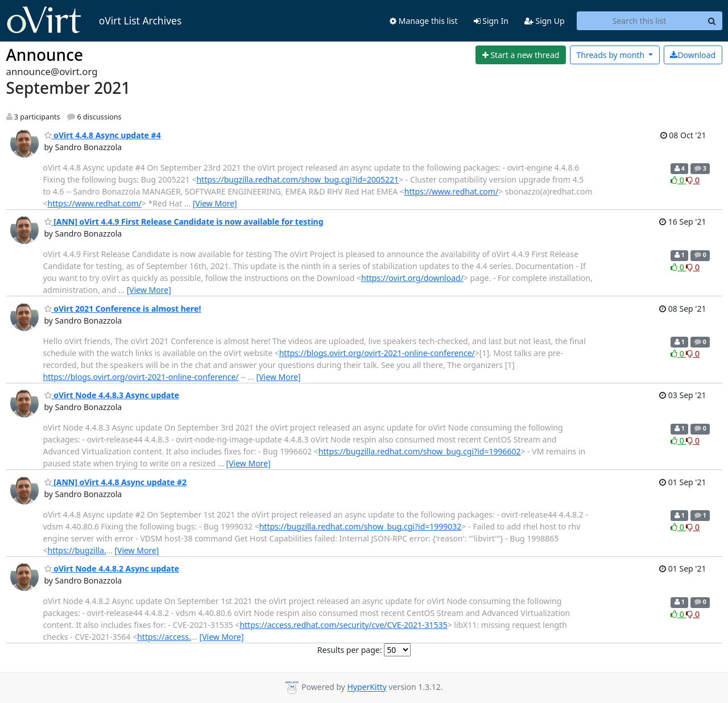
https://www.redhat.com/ (451, 191)
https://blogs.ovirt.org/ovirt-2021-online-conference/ (377, 353)
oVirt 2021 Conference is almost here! (123, 309)
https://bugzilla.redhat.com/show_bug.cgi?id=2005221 (297, 179)
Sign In (491, 21)
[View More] (215, 203)
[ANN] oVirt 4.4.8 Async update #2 (116, 482)
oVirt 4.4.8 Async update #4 (103, 135)
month (611, 55)
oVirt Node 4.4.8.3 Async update (112, 395)
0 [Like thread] (678, 180)
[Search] (712, 21)
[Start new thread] (521, 55)
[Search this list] (640, 21)
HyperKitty (367, 687)
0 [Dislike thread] (693, 180)
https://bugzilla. (77, 550)
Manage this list (424, 21)
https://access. (164, 637)
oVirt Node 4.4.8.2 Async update (112, 568)
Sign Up (545, 21)
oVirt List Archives (94, 20)
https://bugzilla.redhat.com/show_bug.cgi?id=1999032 (361, 526)
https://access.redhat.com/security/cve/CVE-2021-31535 (343, 625)
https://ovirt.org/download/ (412, 278)
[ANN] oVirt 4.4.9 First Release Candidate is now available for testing (184, 222)
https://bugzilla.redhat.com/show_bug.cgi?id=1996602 (420, 451)
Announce (45, 55)
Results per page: (350, 650)
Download (693, 55)
